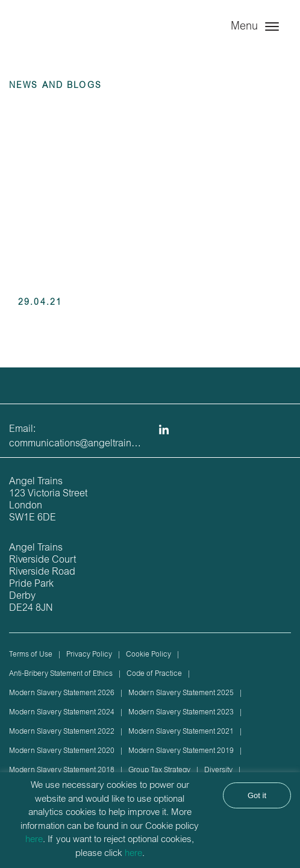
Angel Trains (60, 38)
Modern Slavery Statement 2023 (181, 713)
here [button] (133, 854)
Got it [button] (257, 795)
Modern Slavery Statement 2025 (181, 693)
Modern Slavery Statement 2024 (62, 713)
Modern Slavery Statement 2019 (181, 751)
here (34, 840)
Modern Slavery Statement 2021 (181, 732)
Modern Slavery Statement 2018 (62, 770)
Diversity (218, 770)
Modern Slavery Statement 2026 (62, 693)
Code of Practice (154, 674)
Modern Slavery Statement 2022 (62, 732)
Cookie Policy (148, 655)
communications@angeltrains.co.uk (85, 444)
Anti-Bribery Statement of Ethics (61, 674)
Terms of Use (31, 655)
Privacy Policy (89, 655)
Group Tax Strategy (159, 770)
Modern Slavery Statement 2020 (62, 751)
